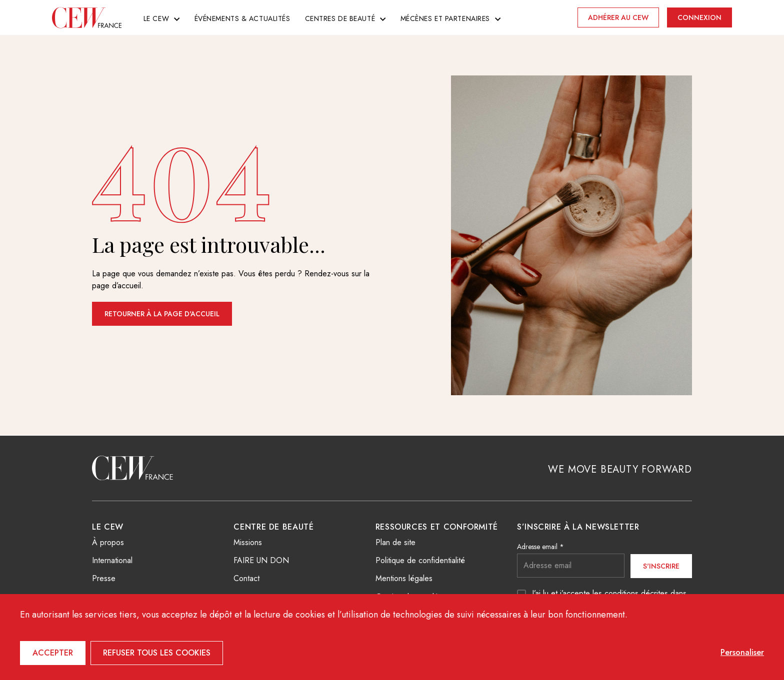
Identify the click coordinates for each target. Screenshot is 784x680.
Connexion (699, 17)
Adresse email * (540, 547)
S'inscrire (661, 566)
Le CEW (156, 18)
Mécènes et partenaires (445, 18)
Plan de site (395, 542)
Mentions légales (404, 578)
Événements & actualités (242, 18)
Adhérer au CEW (618, 17)
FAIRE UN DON (261, 560)
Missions (248, 542)
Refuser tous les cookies (157, 653)
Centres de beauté (340, 18)
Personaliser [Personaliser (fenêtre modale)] (742, 652)
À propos (108, 542)
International (112, 560)
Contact (246, 578)
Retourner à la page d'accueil (162, 314)
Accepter (53, 653)
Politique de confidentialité (420, 560)
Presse (104, 578)
